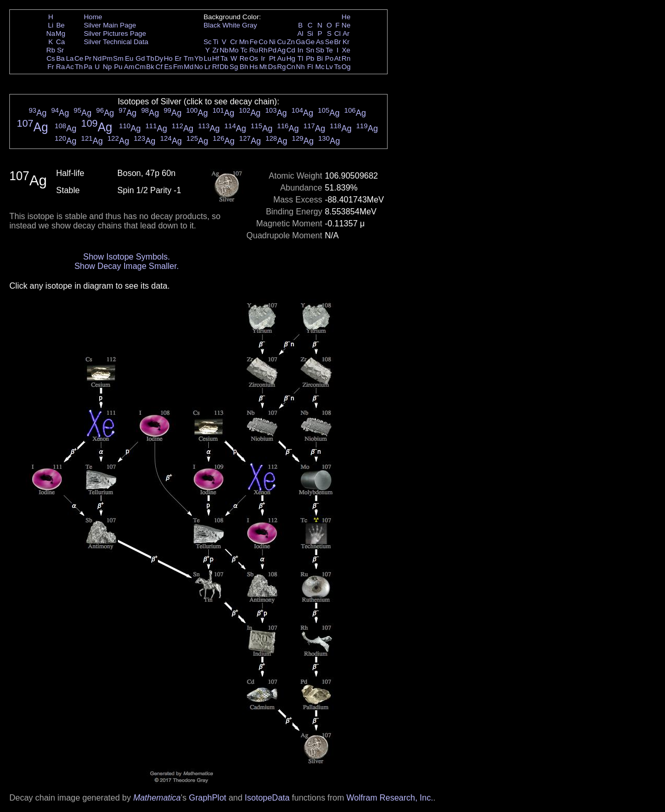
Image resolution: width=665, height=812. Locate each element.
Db (224, 67)
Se (329, 42)
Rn (346, 58)
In (301, 50)
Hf (215, 58)
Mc (320, 67)
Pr (88, 58)
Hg (291, 58)
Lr (208, 67)
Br (337, 42)
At (337, 58)
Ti (216, 42)
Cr (234, 42)
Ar (346, 33)
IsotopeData (267, 798)
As (320, 42)
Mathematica (157, 798)
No (199, 67)
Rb (51, 50)
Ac (70, 67)
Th (79, 67)
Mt (263, 67)
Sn (310, 50)
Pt (272, 58)
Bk (150, 67)
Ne (346, 25)
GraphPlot (207, 798)
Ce (79, 58)
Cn (291, 67)
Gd (140, 58)
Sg (234, 67)
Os (254, 58)
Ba (60, 58)
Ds (272, 67)
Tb (150, 58)
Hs (254, 67)
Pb (310, 58)
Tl (301, 58)
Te (329, 50)
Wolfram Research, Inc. (390, 798)
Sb (320, 50)
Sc (208, 42)
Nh (301, 67)
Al (300, 33)
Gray (250, 25)
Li (50, 25)
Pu (118, 67)
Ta (224, 58)
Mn (244, 42)
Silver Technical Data (116, 42)
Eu (129, 58)
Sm (118, 58)
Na (51, 33)
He (346, 17)
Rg (281, 67)
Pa (88, 67)
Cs (50, 58)
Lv (329, 67)
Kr (346, 42)
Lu (208, 58)
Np (107, 67)
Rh (263, 50)
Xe (346, 50)
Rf (215, 67)
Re (244, 58)
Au (281, 58)
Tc (244, 50)
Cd (291, 50)
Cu (281, 42)
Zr (216, 50)
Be (60, 25)
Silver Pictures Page (115, 33)
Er (178, 58)
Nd (97, 58)
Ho (168, 58)
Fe (254, 42)
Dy (159, 58)
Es (168, 67)
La (70, 58)
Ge (310, 42)
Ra (61, 67)
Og (346, 67)
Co (263, 42)
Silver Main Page (110, 25)
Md (189, 67)
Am (129, 67)
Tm (188, 58)
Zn (291, 42)
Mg (61, 33)
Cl (337, 33)
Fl (310, 67)
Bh (244, 67)
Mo (234, 50)
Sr (61, 50)
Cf (159, 67)
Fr (51, 67)
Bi (320, 58)
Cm (141, 67)
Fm (178, 67)
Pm (108, 58)
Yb (198, 58)
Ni (272, 42)
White (231, 25)
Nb (224, 50)
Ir (263, 58)
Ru (254, 50)
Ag (281, 50)
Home (93, 17)
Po (329, 58)
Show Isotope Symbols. (127, 257)
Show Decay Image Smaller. (127, 266)
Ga (300, 42)
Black (212, 25)
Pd (272, 50)
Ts (337, 67)
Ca (61, 42)
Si (310, 33)
